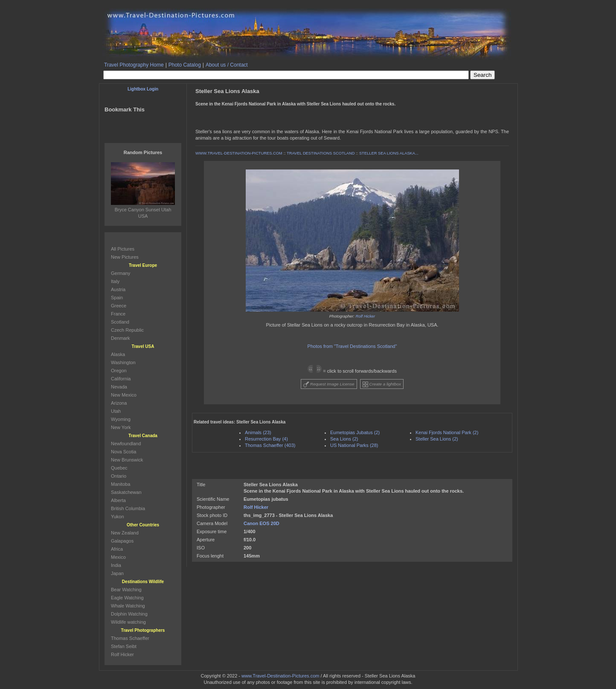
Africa (117, 549)
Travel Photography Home (134, 65)
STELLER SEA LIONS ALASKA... (389, 153)
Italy (115, 281)
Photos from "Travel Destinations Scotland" (352, 346)
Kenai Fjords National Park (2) (447, 432)
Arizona (119, 403)
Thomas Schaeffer (130, 638)
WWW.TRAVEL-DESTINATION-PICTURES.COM (239, 153)
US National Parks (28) (354, 445)
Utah (116, 411)
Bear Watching (126, 590)
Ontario (119, 476)
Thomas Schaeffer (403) (270, 445)
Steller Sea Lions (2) (437, 439)
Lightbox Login (143, 89)
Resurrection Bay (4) (266, 439)
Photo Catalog (185, 65)
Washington (123, 362)
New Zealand (125, 533)
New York (121, 427)
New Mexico (124, 395)
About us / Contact (227, 65)
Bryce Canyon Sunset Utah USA (143, 210)
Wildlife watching (128, 622)
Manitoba (121, 484)
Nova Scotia (123, 452)
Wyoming (121, 419)
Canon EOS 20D (262, 523)
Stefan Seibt (124, 646)
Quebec (119, 468)
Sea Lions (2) (344, 439)
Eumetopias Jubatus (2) (355, 432)
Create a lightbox (382, 384)
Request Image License (329, 384)
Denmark (121, 338)
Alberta (118, 500)
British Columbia (128, 508)
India (116, 565)
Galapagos (122, 541)
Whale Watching (128, 606)
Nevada (119, 387)
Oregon (119, 371)
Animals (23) (258, 432)
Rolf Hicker (366, 316)
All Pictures (123, 249)
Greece (119, 306)
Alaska (118, 354)
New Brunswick (127, 460)
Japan (117, 573)
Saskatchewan (126, 492)
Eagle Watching (127, 598)
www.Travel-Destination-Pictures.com (280, 676)
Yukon (118, 517)
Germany (121, 273)
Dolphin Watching (129, 614)
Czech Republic (127, 330)
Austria (118, 289)
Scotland (120, 322)
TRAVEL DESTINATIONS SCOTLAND (321, 153)
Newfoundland (126, 444)
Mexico (118, 557)
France (118, 314)
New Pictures (125, 257)
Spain (117, 298)
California (121, 379)
